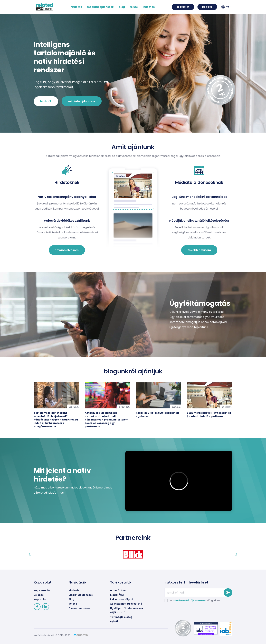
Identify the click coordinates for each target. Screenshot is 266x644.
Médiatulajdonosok (81, 595)
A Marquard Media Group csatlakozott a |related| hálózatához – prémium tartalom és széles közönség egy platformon (107, 420)
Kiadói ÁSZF (117, 595)
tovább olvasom (67, 250)
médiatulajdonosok (82, 101)
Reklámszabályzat (122, 599)
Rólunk (73, 604)
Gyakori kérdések (79, 608)
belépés (207, 7)
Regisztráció (42, 590)
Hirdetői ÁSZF (118, 590)
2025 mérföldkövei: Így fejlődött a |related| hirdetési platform (209, 415)
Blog (71, 599)
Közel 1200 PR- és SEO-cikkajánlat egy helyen (157, 415)
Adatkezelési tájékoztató (126, 604)
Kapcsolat (40, 599)
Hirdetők (74, 590)
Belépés (39, 595)
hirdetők (46, 101)
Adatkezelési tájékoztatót (189, 600)
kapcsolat (183, 7)
